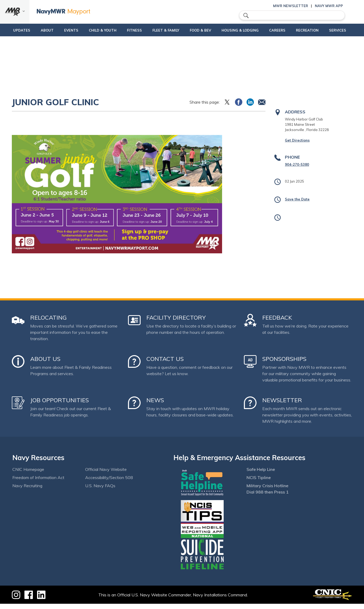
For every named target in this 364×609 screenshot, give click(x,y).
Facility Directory (176, 323)
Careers (279, 30)
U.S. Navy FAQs (100, 491)
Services (342, 30)
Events (66, 30)
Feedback (277, 323)
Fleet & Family (160, 33)
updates (14, 30)
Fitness (132, 30)
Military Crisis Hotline (267, 491)
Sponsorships (284, 364)
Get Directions (297, 145)
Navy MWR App (329, 6)
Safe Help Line (261, 475)
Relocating (48, 323)
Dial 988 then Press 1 (268, 497)
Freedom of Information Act (38, 483)
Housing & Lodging (240, 30)
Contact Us (165, 364)
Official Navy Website (106, 475)
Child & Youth (98, 30)
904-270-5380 (297, 170)
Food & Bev (198, 30)
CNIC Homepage (28, 475)
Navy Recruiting (27, 491)
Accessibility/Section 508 (109, 483)
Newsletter (282, 405)
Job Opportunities (60, 405)
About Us (45, 364)
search (246, 16)
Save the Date (297, 204)
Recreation (309, 30)
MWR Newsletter (291, 6)
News (155, 405)
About (39, 30)
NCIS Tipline (259, 483)
